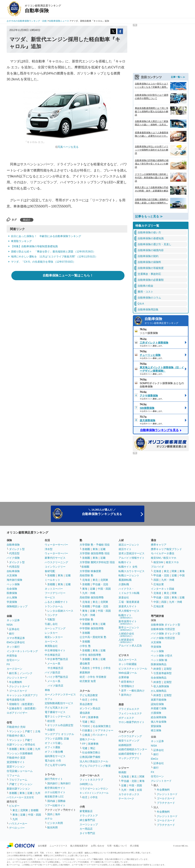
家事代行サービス (55, 558)
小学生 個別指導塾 (90, 655)
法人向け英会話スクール (94, 761)
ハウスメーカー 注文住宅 (20, 797)
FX (8, 664)
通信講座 (85, 713)
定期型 (168, 669)
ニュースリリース (58, 846)
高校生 (86, 668)
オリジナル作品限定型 (60, 725)
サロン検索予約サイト (132, 722)
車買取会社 (51, 646)
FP (84, 717)
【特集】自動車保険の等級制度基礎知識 (34, 246)
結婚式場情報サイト (130, 754)
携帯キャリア (159, 545)
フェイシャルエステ (130, 713)
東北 (15, 810)
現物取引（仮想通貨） (22, 704)
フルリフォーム (18, 780)
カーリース (51, 642)
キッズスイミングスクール (94, 793)
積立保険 (156, 730)
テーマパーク (126, 799)
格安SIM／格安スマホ (164, 558)
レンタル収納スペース (60, 611)
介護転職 (124, 584)
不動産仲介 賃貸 (16, 758)
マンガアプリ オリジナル (59, 734)
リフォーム (13, 775)
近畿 (30, 749)
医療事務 (93, 717)
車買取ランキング (21, 241)
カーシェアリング (55, 628)
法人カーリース (128, 660)
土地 (38, 731)
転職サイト (125, 562)
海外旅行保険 (14, 580)
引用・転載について (117, 846)
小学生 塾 (85, 646)
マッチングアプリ (129, 758)
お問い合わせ (98, 846)
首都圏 (13, 749)
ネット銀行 (13, 647)
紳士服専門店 (87, 820)
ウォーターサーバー (56, 545)
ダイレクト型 (17, 549)
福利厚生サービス (55, 756)
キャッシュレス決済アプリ (22, 695)
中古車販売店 (53, 655)
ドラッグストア (89, 816)
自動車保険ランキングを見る (159, 430)
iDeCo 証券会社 (16, 642)
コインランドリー (55, 567)
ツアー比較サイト (55, 805)
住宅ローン (13, 660)
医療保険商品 (159, 664)
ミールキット (53, 580)
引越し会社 (51, 624)
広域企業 (159, 584)
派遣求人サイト (128, 606)
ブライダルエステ (129, 709)
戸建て (29, 731)
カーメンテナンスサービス (60, 694)
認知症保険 (157, 704)
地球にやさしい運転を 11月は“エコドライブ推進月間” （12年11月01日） (54, 256)
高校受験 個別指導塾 (92, 597)
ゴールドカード (18, 691)
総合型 (51, 721)
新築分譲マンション (18, 789)
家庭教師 (85, 672)
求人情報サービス (129, 611)
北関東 (24, 810)
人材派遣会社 (126, 641)
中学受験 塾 (86, 619)
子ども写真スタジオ (56, 708)
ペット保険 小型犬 (162, 656)
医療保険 (12, 593)
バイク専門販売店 (58, 677)
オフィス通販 (53, 747)
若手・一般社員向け (133, 691)
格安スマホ (172, 562)
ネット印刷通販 (128, 664)
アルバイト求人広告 (130, 646)
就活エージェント (129, 545)
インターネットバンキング (22, 651)
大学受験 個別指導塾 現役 (95, 553)
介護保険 (156, 713)
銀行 (12, 634)
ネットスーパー (54, 589)
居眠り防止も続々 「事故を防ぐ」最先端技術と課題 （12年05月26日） (53, 251)
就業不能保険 (159, 700)
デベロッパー (17, 828)
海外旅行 (65, 783)
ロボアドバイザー (17, 713)
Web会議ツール (128, 673)
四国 (156, 580)
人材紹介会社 (126, 635)
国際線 (62, 801)
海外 (58, 814)
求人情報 (134, 846)
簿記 (93, 722)
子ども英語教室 (89, 695)
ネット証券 (13, 620)
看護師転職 (125, 580)
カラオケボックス (129, 794)
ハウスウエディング (130, 736)
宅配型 (51, 619)
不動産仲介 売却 (16, 727)
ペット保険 (13, 584)
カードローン (14, 669)
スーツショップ (89, 824)
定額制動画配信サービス (59, 703)
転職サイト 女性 (128, 567)
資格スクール (87, 739)
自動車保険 (165, 321)
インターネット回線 (163, 589)
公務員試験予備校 (90, 757)
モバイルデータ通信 (163, 553)
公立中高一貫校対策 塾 (93, 637)
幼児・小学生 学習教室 (93, 677)
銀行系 (13, 673)
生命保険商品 (159, 678)
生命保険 (12, 589)
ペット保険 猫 (159, 660)
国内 (50, 814)
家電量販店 (86, 811)
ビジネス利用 (55, 823)
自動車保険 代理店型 (163, 629)
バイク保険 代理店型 (163, 638)
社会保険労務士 (102, 726)
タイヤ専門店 (87, 833)
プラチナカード (166, 803)
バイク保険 (13, 558)
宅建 (85, 722)
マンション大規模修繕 (20, 753)
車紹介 (27, 220)
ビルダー (14, 806)
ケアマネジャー (104, 730)
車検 (47, 690)
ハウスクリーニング (56, 562)
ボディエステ (126, 718)
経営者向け (128, 682)
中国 (182, 575)
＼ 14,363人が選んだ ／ (102, 512)
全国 (139, 790)
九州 (38, 749)
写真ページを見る (68, 147)
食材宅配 (50, 571)
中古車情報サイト (55, 650)
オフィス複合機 (54, 752)
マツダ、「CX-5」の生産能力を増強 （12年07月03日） (43, 262)
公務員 (86, 735)
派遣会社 (124, 597)
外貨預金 (12, 656)
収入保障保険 (161, 686)
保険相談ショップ (17, 606)
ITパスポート (100, 735)
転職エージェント (129, 575)
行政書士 (87, 730)
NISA (10, 625)
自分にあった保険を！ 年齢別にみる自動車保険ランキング (46, 236)
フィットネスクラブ (91, 780)
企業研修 (124, 677)
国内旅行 (53, 783)
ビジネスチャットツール (133, 669)
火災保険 (12, 575)
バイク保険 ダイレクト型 (165, 634)
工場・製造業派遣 (129, 602)
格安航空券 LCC (54, 797)
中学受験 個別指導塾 (92, 628)
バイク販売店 (53, 672)
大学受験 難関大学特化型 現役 (97, 562)
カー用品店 (86, 829)
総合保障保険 (159, 717)
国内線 (51, 801)
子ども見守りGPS (55, 765)
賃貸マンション (16, 767)
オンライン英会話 (90, 708)
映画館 (122, 772)
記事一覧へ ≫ (178, 77)
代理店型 (14, 553)
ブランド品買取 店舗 (57, 739)
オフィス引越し (54, 743)
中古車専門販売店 (58, 659)
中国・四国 (35, 815)
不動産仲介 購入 (16, 736)
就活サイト (125, 549)
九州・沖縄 (89, 593)
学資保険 (12, 602)
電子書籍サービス (55, 712)
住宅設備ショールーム (20, 771)
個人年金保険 (159, 722)
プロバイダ (157, 567)
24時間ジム (86, 784)
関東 (142, 777)
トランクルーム (54, 606)
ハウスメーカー (18, 824)
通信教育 (85, 664)
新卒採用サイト (128, 622)
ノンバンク (26, 673)
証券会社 (14, 629)
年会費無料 (16, 682)
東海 (22, 749)
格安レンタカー (54, 637)
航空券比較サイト (55, 788)
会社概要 (42, 846)
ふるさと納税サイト (56, 602)
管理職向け (128, 686)
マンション (16, 731)
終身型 (157, 669)
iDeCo (154, 759)
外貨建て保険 (159, 708)
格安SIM (158, 562)
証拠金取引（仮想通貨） (23, 708)
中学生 (96, 668)
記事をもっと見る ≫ (149, 216)
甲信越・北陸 (100, 584)
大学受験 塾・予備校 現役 (95, 545)
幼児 (85, 700)
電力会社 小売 (53, 761)
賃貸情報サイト (16, 762)
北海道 (86, 580)
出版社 (51, 730)
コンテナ (53, 615)
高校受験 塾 (86, 575)
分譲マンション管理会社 (21, 744)
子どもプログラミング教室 (95, 766)
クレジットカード (17, 678)
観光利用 (53, 827)
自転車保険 (13, 571)
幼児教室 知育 (88, 681)
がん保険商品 (159, 691)
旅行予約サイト (54, 779)
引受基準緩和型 (163, 673)
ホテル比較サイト (55, 792)
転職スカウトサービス (132, 571)
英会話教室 (86, 704)
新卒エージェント (129, 628)
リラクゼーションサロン (94, 789)
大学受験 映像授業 (90, 571)
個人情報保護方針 (79, 846)
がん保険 (12, 597)
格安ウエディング (129, 741)
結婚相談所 (125, 745)
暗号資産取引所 (16, 700)
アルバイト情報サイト (132, 558)
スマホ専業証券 (16, 638)
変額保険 (156, 726)
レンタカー (51, 633)
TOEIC (86, 726)
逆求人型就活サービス (132, 553)
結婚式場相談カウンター (133, 749)
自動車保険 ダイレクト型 (165, 625)
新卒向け (126, 695)
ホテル (49, 819)
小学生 (107, 668)
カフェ (49, 699)
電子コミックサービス (58, 717)
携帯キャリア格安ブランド (166, 549)
